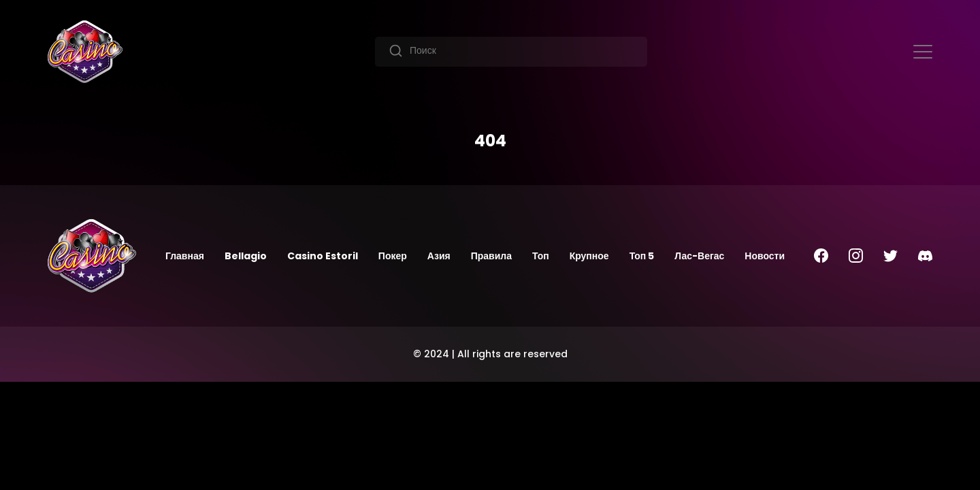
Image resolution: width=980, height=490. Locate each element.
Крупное (589, 256)
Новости (765, 256)
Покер (393, 256)
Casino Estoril (323, 256)
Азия (439, 256)
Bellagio (246, 256)
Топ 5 (642, 256)
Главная (185, 256)
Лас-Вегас (699, 256)
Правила (491, 256)
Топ (541, 256)
